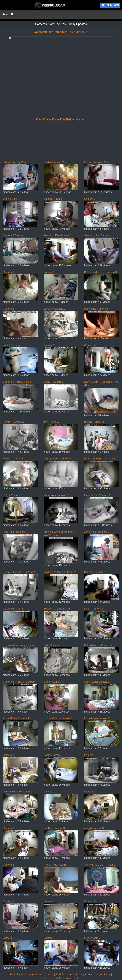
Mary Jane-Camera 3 (102, 322)
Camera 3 (102, 768)
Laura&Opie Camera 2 (102, 732)
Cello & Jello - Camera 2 (61, 472)
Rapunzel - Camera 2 (61, 509)
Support (29, 975)
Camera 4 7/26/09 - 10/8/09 (20, 695)
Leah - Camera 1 (20, 359)
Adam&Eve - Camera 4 (20, 732)
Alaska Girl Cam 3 (20, 622)
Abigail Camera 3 (102, 842)
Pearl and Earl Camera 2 (61, 249)
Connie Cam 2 (20, 212)
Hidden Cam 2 (102, 951)
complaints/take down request (61, 978)
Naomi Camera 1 (61, 768)
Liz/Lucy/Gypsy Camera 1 (61, 732)
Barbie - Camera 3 (20, 435)
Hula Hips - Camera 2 (20, 545)
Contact (49, 975)
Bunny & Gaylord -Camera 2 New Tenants (61, 547)
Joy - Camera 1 (61, 435)
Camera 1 (102, 212)
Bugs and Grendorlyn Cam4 (20, 659)
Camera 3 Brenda (20, 249)
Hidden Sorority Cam (20, 176)
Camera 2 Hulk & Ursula (20, 395)
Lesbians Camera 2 (61, 322)
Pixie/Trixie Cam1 (61, 878)
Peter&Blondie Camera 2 (102, 659)
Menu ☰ (8, 14)
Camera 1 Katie (61, 212)
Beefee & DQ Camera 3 (61, 622)
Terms (39, 975)
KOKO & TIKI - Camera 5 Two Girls (102, 397)
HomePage (17, 975)
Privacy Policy (84, 975)
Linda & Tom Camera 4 (102, 509)
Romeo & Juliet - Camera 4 (102, 472)
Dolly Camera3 (61, 659)
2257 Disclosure (65, 975)
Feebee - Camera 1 (20, 472)
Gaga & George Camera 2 (20, 805)
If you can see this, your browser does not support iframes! (61, 92)
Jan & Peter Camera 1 (102, 545)
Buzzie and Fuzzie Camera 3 (102, 286)
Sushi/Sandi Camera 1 (102, 695)
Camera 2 (20, 322)
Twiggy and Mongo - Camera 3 (61, 585)
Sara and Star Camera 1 (102, 249)
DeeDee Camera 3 (61, 842)
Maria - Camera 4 (61, 695)
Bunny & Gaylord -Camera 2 (20, 585)
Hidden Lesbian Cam (61, 176)
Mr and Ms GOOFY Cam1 (102, 878)
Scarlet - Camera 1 (102, 585)
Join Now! (110, 5)
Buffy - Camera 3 (20, 509)
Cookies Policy (102, 975)
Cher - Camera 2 (102, 622)
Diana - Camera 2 (61, 395)
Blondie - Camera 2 (102, 435)
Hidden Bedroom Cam (102, 176)
